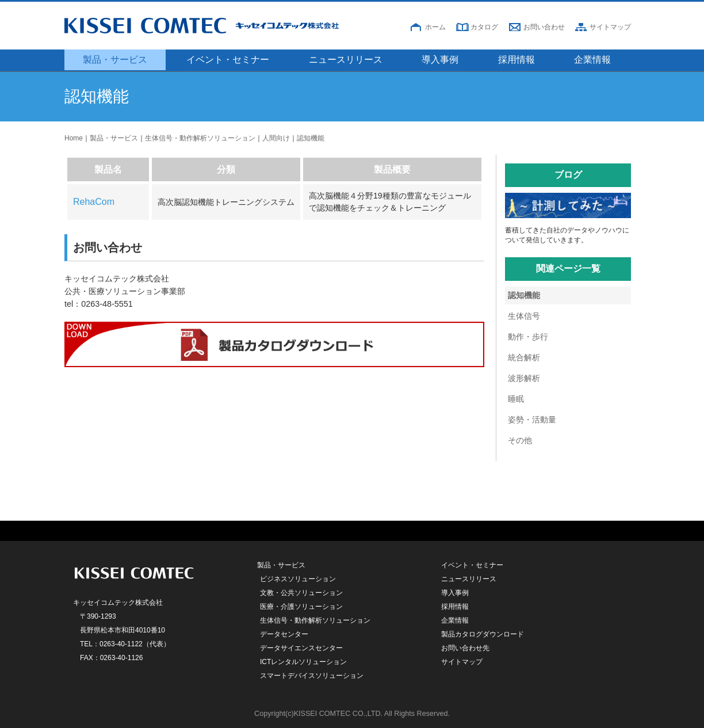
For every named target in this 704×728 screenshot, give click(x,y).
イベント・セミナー (228, 60)
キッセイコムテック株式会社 (223, 26)
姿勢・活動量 (532, 420)
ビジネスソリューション (298, 579)
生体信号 (524, 316)
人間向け (276, 138)
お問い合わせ (544, 27)
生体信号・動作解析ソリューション (200, 138)
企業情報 (592, 60)
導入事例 (440, 60)
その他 (520, 440)
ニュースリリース (346, 60)
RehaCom (94, 202)
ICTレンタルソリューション (303, 662)
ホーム (435, 27)
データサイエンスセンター (301, 648)
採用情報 (516, 60)
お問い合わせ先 (465, 648)
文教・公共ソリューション (301, 593)
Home (74, 138)
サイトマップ (610, 27)
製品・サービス (115, 60)
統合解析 (524, 357)
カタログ (484, 27)
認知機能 (311, 138)
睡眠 (516, 399)
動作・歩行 (528, 337)
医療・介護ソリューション (301, 607)
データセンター (284, 634)
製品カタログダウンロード (483, 634)
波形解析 (524, 378)
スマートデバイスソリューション (312, 676)
